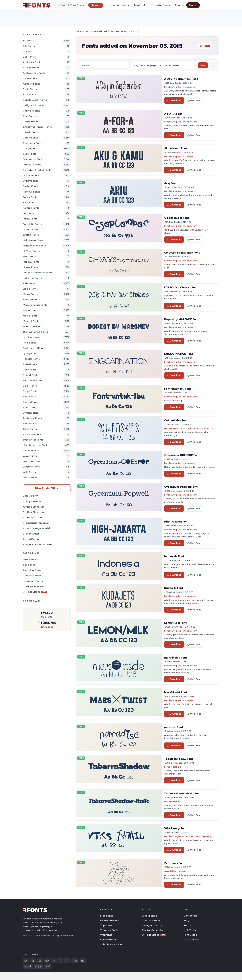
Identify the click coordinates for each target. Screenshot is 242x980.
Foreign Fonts (31, 208)
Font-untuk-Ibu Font (178, 389)
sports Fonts (30, 402)
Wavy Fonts (30, 456)
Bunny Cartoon (32, 501)
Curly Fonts (30, 154)
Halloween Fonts (33, 240)
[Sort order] (180, 65)
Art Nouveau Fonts (34, 73)
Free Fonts (82, 31)
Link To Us (190, 930)
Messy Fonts (30, 294)
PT (67, 961)
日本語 (38, 966)
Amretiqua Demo (33, 517)
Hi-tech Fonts (31, 251)
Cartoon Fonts (31, 121)
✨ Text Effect (35, 592)
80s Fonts (29, 57)
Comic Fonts (30, 138)
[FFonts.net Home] (37, 5)
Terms (188, 925)
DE (33, 961)
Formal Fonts (31, 213)
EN (26, 961)
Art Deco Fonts (32, 68)
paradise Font (174, 727)
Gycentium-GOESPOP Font (182, 455)
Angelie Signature (34, 507)
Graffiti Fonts (31, 235)
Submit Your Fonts (111, 944)
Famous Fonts (31, 192)
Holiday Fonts (31, 262)
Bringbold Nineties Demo (38, 544)
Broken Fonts (31, 95)
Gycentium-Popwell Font (181, 487)
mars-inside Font (176, 658)
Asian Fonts (30, 78)
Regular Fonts (31, 359)
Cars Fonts (29, 116)
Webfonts (106, 935)
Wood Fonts (30, 477)
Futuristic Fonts (32, 224)
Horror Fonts (30, 267)
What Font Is (150, 916)
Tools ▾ (179, 5)
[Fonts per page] (147, 65)
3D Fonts (28, 41)
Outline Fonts (31, 337)
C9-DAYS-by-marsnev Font (182, 253)
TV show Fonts (32, 434)
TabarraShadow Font (179, 759)
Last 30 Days (191, 940)
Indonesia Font (174, 556)
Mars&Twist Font (176, 692)
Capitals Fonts (31, 111)
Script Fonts (30, 391)
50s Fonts (29, 46)
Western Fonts (32, 467)
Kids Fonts (29, 283)
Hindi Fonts (30, 256)
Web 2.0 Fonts (32, 461)
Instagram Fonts (33, 581)
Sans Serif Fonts (33, 380)
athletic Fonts (31, 84)
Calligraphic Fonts (34, 105)
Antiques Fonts (32, 62)
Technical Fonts (32, 418)
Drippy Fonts (30, 181)
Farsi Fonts (29, 202)
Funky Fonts (30, 219)
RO (47, 961)
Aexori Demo (31, 539)
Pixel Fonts (29, 343)
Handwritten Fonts (34, 246)
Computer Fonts (33, 143)
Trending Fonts (161, 5)
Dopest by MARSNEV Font (181, 319)
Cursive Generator (34, 586)
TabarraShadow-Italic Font (183, 793)
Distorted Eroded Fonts (37, 170)
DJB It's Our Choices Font (181, 287)
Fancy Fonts (30, 197)
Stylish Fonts (30, 413)
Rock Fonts (30, 370)
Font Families (108, 940)
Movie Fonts (30, 316)
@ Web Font (194, 100)
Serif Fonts (29, 397)
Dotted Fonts (31, 175)
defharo (177, 767)
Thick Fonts (30, 429)
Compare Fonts (32, 576)
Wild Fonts (29, 472)
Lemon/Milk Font (175, 623)
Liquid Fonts (30, 289)
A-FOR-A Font (173, 114)
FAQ (186, 920)
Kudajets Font (174, 588)
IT (61, 961)
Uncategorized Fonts (36, 445)
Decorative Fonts (33, 159)
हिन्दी (48, 966)
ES (40, 961)
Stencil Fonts (31, 407)
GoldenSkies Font (176, 420)
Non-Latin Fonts (32, 326)
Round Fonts (31, 375)
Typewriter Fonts (33, 440)
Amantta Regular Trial (36, 528)
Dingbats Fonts (32, 165)
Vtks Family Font (175, 828)
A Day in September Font (181, 79)
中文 (75, 961)
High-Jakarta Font (176, 522)
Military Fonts (31, 300)
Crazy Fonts (30, 148)
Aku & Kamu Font (176, 148)
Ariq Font (171, 183)
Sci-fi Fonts (30, 386)
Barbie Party (30, 496)
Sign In (193, 5)
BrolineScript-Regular (36, 523)
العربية (28, 966)
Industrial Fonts (32, 278)
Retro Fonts (30, 364)
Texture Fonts (31, 424)
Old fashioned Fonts (35, 332)
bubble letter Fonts (35, 100)
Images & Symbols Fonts (38, 273)
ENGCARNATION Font (179, 354)
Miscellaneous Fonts (35, 305)
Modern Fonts (31, 310)
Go (203, 65)
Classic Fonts (31, 132)
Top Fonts (140, 5)
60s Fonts (29, 51)
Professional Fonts (34, 348)
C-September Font (177, 218)
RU (83, 961)
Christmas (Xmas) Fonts (37, 127)
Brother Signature (34, 512)
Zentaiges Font (174, 863)
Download (174, 100)
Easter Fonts (30, 186)
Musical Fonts (31, 321)
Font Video (190, 935)
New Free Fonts (119, 5)
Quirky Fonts (30, 353)
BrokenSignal (31, 534)
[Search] (79, 5)
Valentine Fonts (32, 450)
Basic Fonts (30, 89)
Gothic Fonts (31, 229)
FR (54, 961)
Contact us (190, 916)
